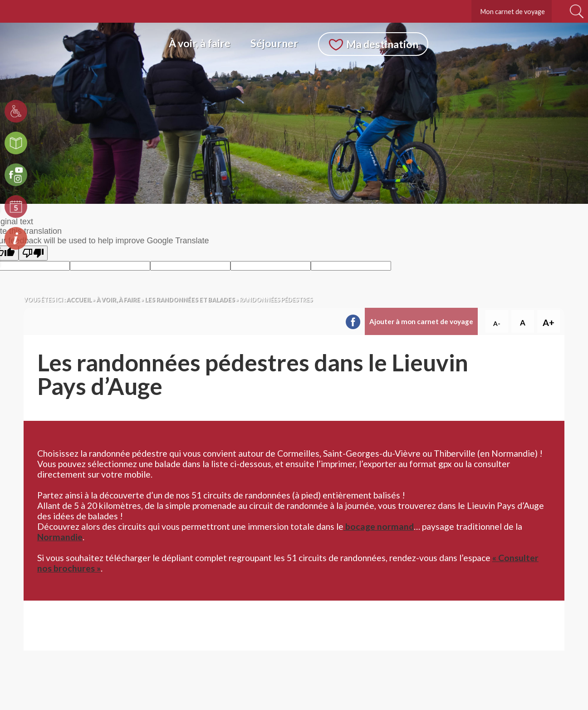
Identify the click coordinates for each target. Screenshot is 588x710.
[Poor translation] (33, 253)
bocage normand (379, 526)
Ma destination (382, 44)
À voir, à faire (200, 43)
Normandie (60, 537)
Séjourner (274, 43)
